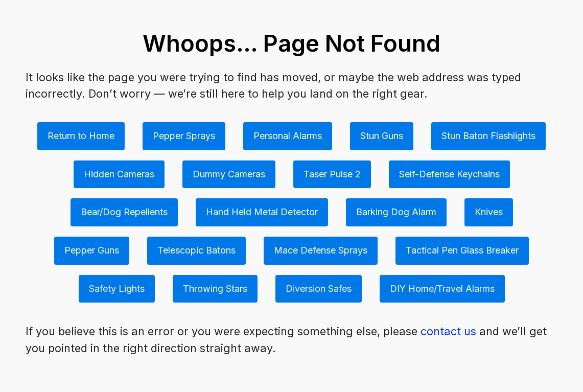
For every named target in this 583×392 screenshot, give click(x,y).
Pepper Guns (92, 250)
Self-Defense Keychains (449, 174)
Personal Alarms (288, 136)
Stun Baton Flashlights (488, 136)
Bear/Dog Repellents (124, 212)
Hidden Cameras (119, 174)
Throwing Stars (215, 289)
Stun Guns (382, 136)
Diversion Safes (319, 289)
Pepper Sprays (184, 136)
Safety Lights (117, 289)
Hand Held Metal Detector (262, 212)
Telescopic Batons (196, 250)
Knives (489, 212)
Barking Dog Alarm (396, 212)
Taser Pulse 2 (332, 174)
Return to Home (81, 136)
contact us (448, 331)
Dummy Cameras (229, 174)
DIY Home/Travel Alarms (442, 289)
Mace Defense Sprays (321, 250)
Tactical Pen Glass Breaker (462, 250)
